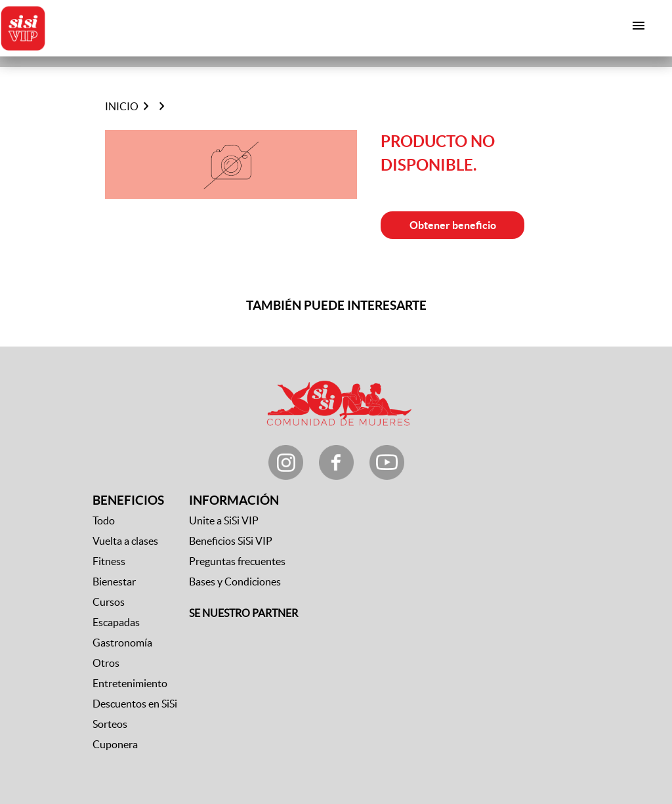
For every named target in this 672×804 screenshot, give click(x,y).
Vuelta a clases (125, 541)
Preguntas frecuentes (237, 561)
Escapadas (116, 622)
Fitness (109, 561)
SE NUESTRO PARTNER (243, 613)
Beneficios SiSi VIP (231, 541)
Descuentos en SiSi (135, 704)
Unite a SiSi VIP (224, 520)
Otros (106, 663)
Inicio (122, 106)
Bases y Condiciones (235, 582)
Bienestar (114, 582)
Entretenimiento (130, 683)
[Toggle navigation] (639, 26)
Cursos (109, 602)
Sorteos (110, 724)
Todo (104, 520)
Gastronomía (122, 643)
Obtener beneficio (453, 225)
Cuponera (115, 744)
